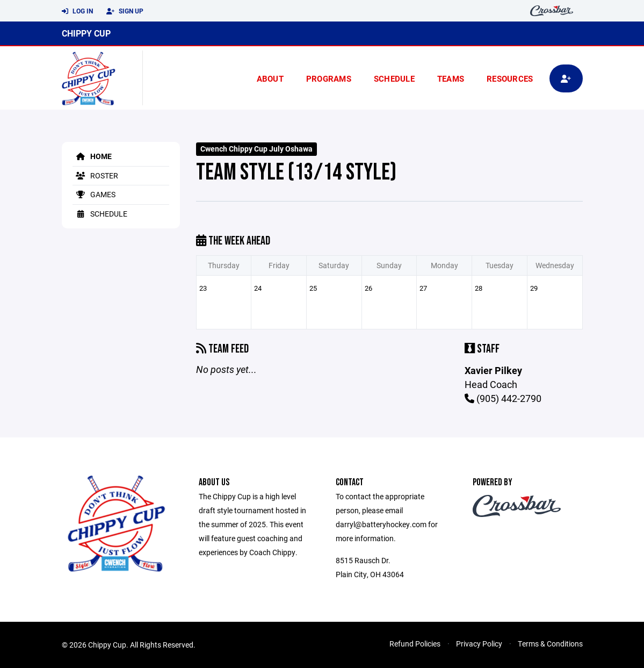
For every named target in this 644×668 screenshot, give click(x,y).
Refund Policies (415, 644)
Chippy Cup (86, 33)
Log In (77, 11)
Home (92, 156)
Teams (451, 78)
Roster (95, 175)
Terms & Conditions (550, 644)
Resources (510, 78)
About (270, 78)
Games (94, 194)
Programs (329, 78)
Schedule (394, 78)
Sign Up (125, 11)
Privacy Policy (479, 644)
